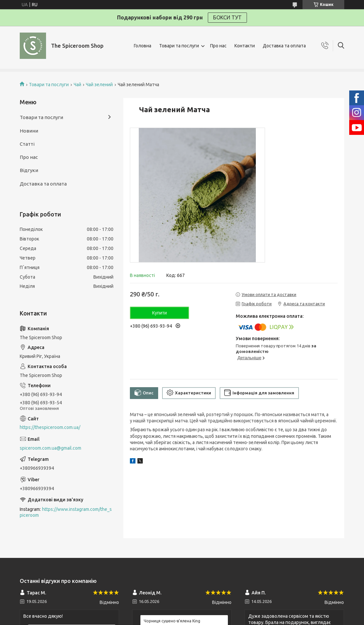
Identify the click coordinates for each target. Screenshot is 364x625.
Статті (27, 144)
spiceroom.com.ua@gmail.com (50, 448)
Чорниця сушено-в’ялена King (172, 621)
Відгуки (29, 170)
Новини (29, 131)
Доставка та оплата (284, 46)
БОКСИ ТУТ (227, 17)
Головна (143, 46)
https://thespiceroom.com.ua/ (50, 427)
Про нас (218, 46)
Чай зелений (99, 85)
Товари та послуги (179, 46)
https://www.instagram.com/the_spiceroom (66, 512)
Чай (77, 85)
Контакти (245, 46)
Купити (160, 313)
